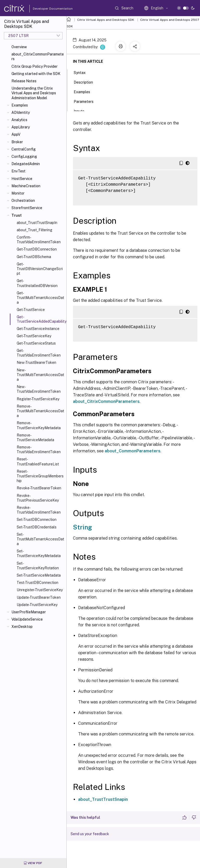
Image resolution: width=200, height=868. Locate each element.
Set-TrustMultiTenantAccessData (40, 539)
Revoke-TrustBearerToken (39, 488)
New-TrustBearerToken (36, 363)
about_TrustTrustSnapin (103, 799)
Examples (20, 105)
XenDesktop (22, 627)
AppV (16, 134)
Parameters (86, 101)
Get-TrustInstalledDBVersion (37, 283)
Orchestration (23, 201)
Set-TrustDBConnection (37, 520)
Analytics (19, 120)
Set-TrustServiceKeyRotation (38, 566)
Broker (17, 142)
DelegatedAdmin (26, 164)
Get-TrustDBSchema (34, 257)
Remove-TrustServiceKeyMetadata (39, 425)
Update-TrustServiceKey (37, 605)
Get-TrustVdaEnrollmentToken (39, 353)
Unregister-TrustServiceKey (40, 590)
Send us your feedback (90, 834)
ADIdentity (21, 113)
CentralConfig (24, 149)
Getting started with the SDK (36, 74)
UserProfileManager (29, 612)
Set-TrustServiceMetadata (39, 575)
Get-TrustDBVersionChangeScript (40, 269)
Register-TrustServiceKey (38, 399)
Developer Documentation (45, 9)
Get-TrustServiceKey (34, 336)
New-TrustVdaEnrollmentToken (39, 389)
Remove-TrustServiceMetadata (35, 438)
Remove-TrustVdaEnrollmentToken (39, 449)
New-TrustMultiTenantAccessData (40, 375)
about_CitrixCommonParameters (38, 57)
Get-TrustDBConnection (37, 249)
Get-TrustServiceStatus (36, 343)
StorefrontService (27, 208)
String (82, 527)
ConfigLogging (24, 157)
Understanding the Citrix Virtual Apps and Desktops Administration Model (34, 93)
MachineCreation (26, 186)
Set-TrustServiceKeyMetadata (39, 553)
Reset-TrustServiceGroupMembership (40, 476)
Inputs (82, 111)
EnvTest (18, 171)
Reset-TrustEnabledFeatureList (38, 461)
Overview (19, 47)
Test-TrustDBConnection (37, 583)
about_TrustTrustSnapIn (37, 223)
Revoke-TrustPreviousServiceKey (38, 498)
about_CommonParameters (133, 451)
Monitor (18, 193)
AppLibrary (21, 127)
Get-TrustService (31, 310)
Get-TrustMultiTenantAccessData (40, 298)
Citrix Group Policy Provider (35, 66)
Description (86, 82)
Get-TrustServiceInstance (38, 329)
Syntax (83, 72)
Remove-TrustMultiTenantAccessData (40, 411)
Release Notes (24, 81)
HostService (22, 179)
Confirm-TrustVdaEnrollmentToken (39, 240)
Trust (17, 215)
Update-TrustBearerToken (39, 597)
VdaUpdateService (27, 619)
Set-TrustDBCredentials (37, 527)
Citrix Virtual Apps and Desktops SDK (106, 20)
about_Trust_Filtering (35, 230)
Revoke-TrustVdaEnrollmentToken (39, 510)
